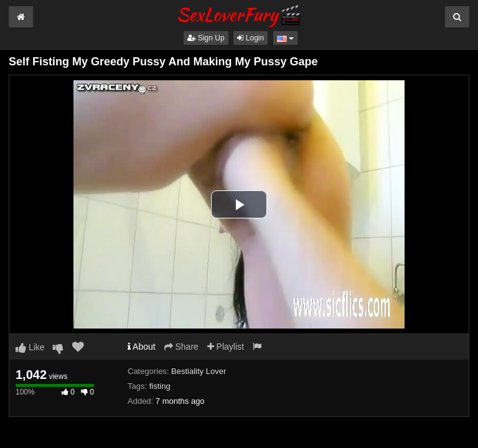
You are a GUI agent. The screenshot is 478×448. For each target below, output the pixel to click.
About (142, 347)
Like (30, 347)
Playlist (226, 347)
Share (181, 347)
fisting (160, 386)
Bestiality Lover (199, 371)
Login (251, 38)
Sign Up (206, 38)
